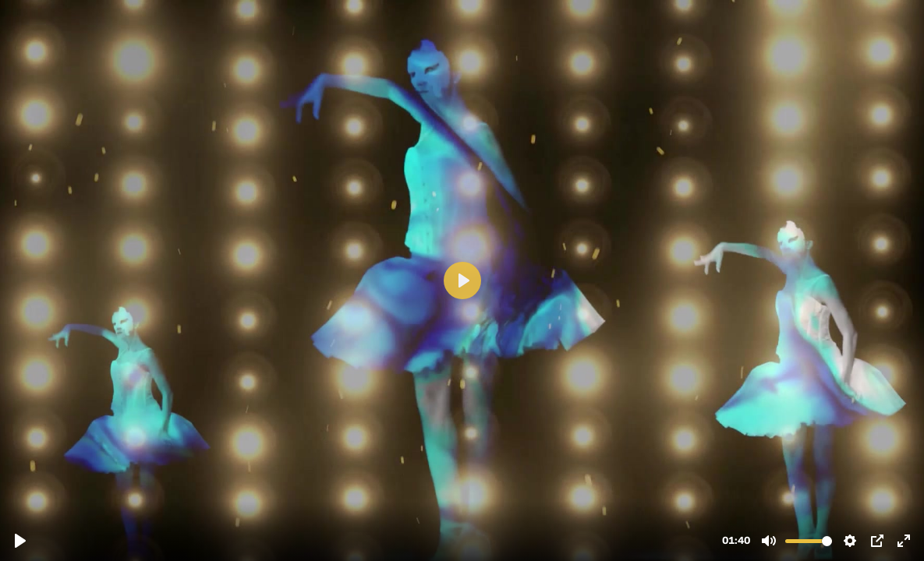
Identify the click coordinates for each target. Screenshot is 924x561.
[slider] (809, 541)
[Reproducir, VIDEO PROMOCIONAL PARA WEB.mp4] (20, 541)
